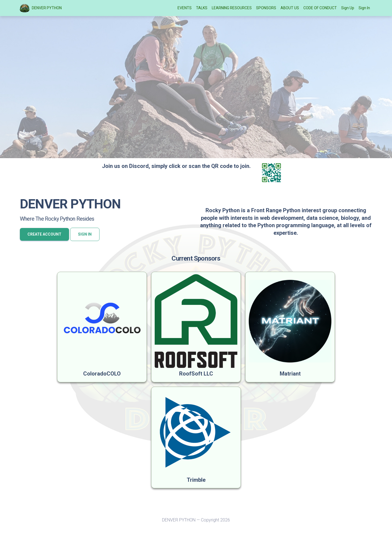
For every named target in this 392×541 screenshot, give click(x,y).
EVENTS (185, 8)
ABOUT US (290, 8)
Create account (44, 234)
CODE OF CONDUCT (320, 8)
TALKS (202, 8)
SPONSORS (266, 8)
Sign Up (348, 8)
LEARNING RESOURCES (232, 8)
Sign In (364, 8)
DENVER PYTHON (41, 8)
